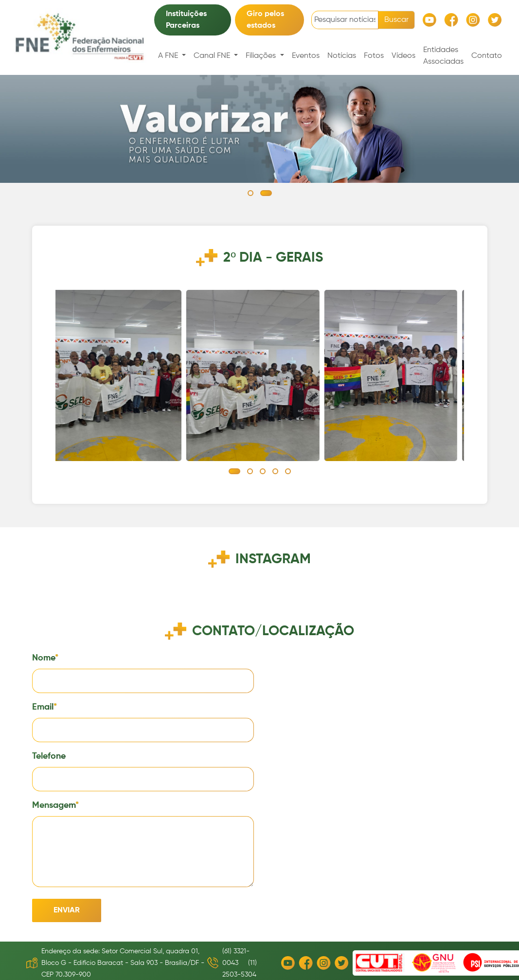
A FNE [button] (169, 56)
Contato (487, 56)
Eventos (306, 56)
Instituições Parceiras (186, 20)
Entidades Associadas (443, 56)
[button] (251, 193)
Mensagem (54, 805)
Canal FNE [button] (213, 56)
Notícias (342, 56)
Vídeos (403, 56)
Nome (44, 658)
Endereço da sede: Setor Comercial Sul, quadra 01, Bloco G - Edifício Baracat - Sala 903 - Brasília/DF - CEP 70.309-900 (123, 963)
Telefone (49, 756)
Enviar (67, 910)
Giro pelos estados (265, 20)
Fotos (374, 56)
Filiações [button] (262, 56)
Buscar (396, 20)
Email (43, 707)
